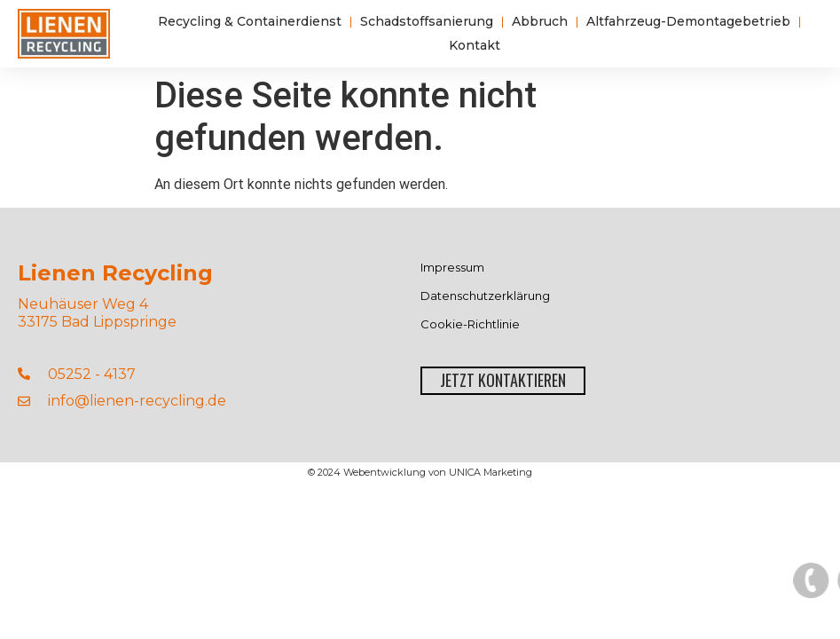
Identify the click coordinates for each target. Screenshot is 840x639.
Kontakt (475, 45)
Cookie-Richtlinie (470, 324)
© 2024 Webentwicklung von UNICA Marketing (420, 472)
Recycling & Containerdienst (250, 21)
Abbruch (540, 21)
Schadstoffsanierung (427, 21)
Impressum (452, 268)
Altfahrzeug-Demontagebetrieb (688, 21)
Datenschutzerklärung (485, 296)
